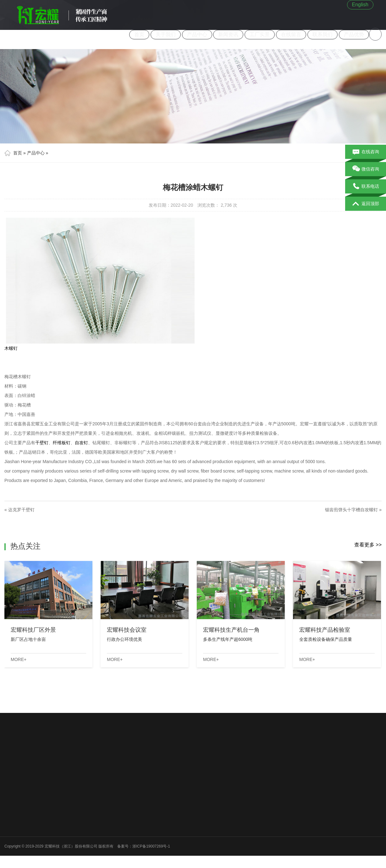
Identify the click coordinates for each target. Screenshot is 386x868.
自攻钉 (81, 443)
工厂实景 (260, 34)
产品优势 (354, 34)
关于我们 (166, 34)
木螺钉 (11, 348)
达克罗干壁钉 (21, 510)
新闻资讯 (229, 34)
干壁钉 (42, 443)
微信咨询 (366, 169)
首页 (139, 34)
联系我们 (323, 34)
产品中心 (197, 34)
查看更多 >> (368, 545)
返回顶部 (366, 204)
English (360, 5)
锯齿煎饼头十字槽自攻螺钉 (351, 510)
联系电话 (366, 187)
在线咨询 (366, 152)
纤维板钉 (62, 443)
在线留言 (291, 34)
